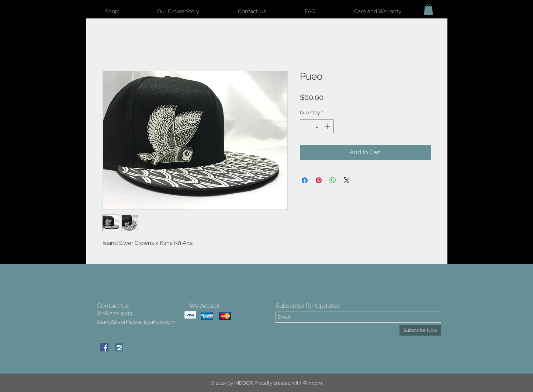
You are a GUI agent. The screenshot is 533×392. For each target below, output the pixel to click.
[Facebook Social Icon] (104, 347)
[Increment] (328, 126)
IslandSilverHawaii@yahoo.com (136, 322)
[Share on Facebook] (305, 180)
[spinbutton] (317, 126)
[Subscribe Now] (420, 330)
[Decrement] (306, 126)
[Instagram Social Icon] (119, 347)
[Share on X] (347, 180)
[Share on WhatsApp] (333, 180)
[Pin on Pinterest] (319, 180)
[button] (428, 9)
